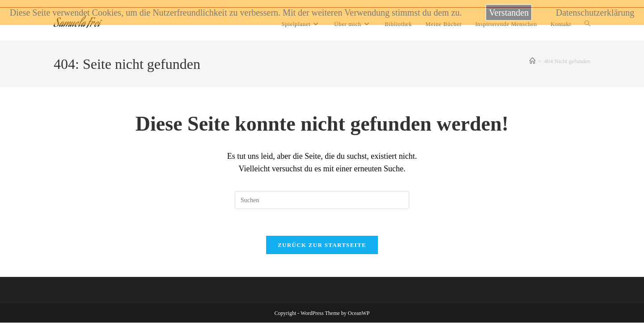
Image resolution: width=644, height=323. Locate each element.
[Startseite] (532, 61)
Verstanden (509, 13)
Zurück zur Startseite (322, 245)
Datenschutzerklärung (595, 13)
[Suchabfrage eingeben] (322, 200)
